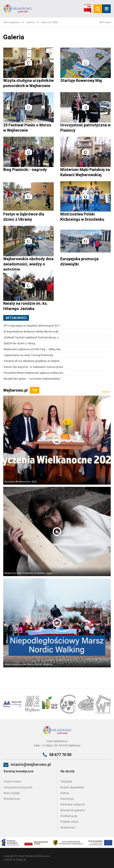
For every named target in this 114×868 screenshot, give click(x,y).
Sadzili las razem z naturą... (20, 343)
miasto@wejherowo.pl (31, 764)
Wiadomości (68, 828)
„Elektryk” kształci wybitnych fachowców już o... (32, 338)
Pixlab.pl (21, 860)
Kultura (65, 793)
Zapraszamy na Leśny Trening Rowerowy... (29, 355)
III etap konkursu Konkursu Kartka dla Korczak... (32, 332)
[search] (98, 9)
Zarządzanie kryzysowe (18, 787)
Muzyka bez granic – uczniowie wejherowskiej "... (33, 379)
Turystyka (66, 782)
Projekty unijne (69, 822)
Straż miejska (12, 793)
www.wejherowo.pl (57, 741)
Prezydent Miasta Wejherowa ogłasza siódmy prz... (34, 373)
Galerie (30, 22)
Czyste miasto (12, 782)
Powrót (105, 22)
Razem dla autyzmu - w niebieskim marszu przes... (34, 367)
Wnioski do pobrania (73, 810)
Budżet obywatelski (72, 787)
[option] (12, 704)
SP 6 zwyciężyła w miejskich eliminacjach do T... (33, 326)
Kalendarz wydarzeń (73, 804)
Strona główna (11, 22)
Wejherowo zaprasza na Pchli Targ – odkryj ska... (33, 349)
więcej (107, 392)
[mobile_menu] (106, 9)
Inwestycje (67, 799)
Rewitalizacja (12, 799)
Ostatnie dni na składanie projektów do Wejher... (33, 361)
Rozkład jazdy (69, 816)
